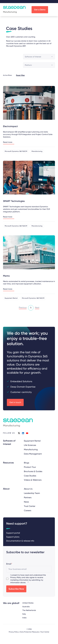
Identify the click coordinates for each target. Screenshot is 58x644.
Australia (26, 607)
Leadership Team (32, 493)
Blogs (27, 463)
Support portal (13, 533)
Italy (24, 614)
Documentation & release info (20, 541)
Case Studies (30, 476)
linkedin (23, 433)
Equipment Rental (32, 441)
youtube (27, 433)
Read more (8, 142)
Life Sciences (30, 445)
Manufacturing (31, 449)
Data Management (33, 454)
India (24, 618)
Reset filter (20, 75)
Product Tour (30, 467)
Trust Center (30, 506)
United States (28, 603)
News (26, 502)
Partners (28, 497)
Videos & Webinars (33, 480)
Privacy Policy (16, 577)
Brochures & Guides (33, 471)
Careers (28, 510)
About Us (28, 489)
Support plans (13, 537)
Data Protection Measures (30, 632)
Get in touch (15, 402)
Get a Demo (40, 10)
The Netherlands (29, 610)
